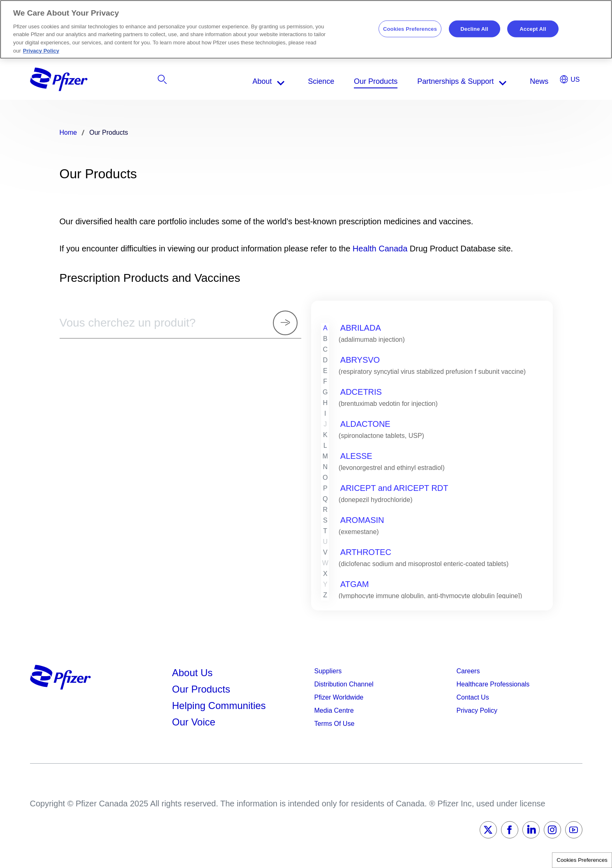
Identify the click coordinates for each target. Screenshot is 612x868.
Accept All (533, 29)
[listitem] (498, 81)
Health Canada (380, 249)
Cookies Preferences (582, 860)
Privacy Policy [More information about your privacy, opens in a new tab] (41, 51)
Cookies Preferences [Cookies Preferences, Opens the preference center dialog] (410, 29)
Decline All (474, 29)
